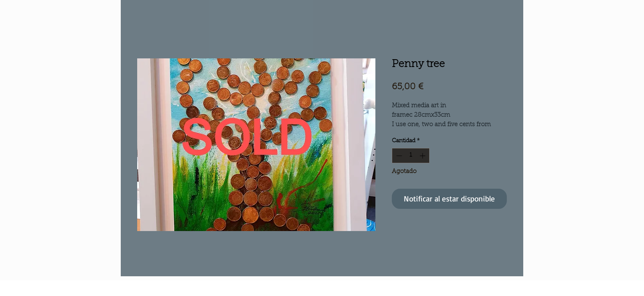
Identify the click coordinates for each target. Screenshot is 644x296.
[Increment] (423, 156)
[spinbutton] (411, 156)
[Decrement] (398, 156)
